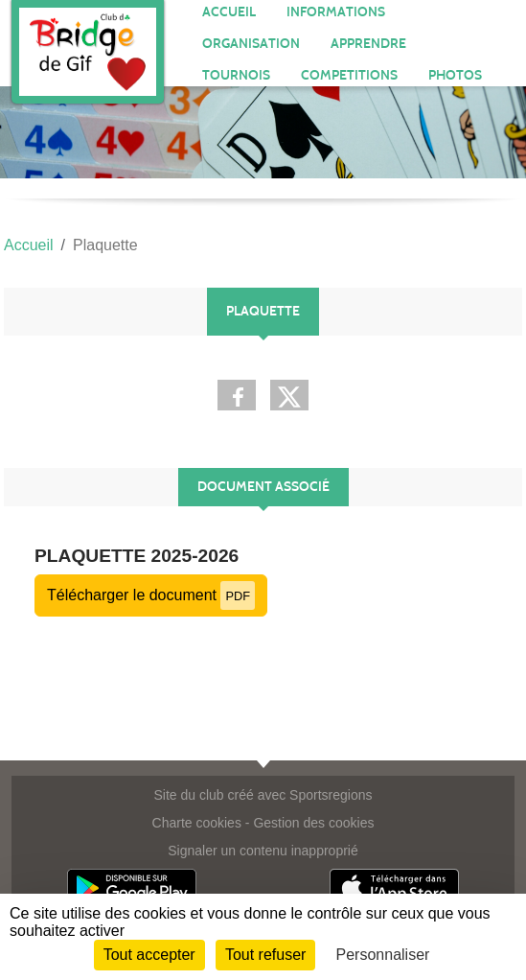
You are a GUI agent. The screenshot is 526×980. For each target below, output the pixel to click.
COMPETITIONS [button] (349, 75)
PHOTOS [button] (455, 75)
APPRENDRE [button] (368, 44)
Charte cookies (197, 823)
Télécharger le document (151, 595)
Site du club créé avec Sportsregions (263, 795)
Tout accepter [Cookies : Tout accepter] (149, 955)
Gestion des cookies (313, 823)
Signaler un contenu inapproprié (263, 851)
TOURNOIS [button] (236, 75)
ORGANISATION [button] (251, 44)
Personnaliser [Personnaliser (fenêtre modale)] (383, 955)
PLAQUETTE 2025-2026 (137, 556)
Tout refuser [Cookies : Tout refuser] (265, 955)
